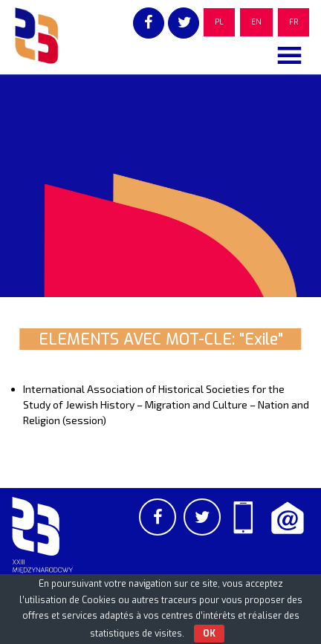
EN (256, 22)
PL (219, 22)
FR (294, 22)
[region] (160, 186)
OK (209, 634)
